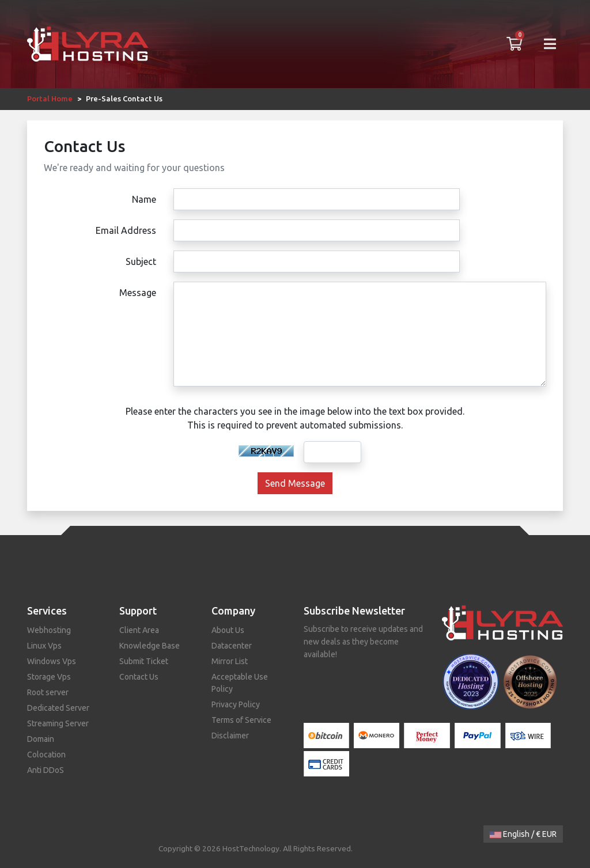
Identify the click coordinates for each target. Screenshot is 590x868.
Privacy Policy (236, 704)
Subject (141, 261)
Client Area (139, 630)
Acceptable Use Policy (240, 683)
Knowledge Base (150, 646)
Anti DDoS (46, 770)
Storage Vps (49, 677)
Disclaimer (230, 736)
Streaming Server (58, 723)
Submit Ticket (144, 661)
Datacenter (232, 646)
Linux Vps (44, 646)
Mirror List (230, 661)
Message (138, 293)
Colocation (46, 755)
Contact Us (139, 677)
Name (144, 199)
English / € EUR (523, 834)
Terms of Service (241, 720)
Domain (41, 739)
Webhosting (49, 630)
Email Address (126, 230)
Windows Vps (52, 661)
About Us (228, 630)
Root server (48, 692)
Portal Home (50, 98)
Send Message (295, 483)
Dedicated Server (58, 708)
